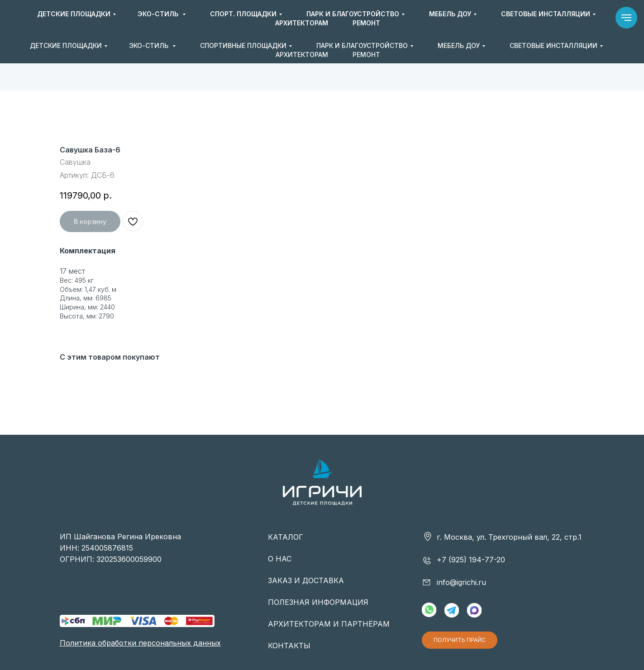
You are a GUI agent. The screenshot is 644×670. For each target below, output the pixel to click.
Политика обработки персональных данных (140, 643)
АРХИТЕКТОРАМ (302, 55)
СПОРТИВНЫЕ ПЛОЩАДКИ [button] (243, 45)
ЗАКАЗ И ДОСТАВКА (306, 580)
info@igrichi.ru (503, 18)
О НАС (280, 559)
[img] (322, 18)
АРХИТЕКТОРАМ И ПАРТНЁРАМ (329, 624)
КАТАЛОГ (286, 537)
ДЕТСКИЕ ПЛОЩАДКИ (66, 45)
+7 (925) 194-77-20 (413, 18)
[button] (564, 19)
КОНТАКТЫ (289, 646)
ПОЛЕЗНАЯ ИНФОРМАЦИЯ (318, 602)
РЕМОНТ (366, 55)
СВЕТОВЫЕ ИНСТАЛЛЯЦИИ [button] (553, 45)
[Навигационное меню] (626, 18)
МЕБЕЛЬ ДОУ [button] (459, 45)
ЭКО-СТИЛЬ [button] (150, 45)
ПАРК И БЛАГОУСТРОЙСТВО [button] (362, 45)
